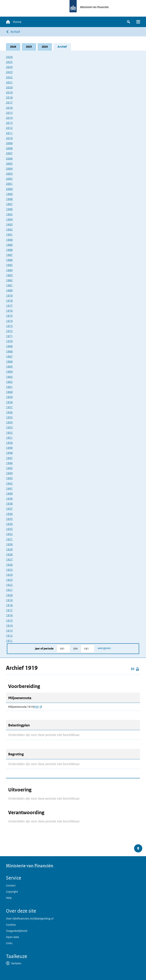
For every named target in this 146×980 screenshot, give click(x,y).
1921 (9, 590)
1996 (9, 209)
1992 (9, 229)
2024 (45, 47)
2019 (9, 92)
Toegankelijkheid (17, 931)
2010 (9, 138)
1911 (9, 641)
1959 (9, 397)
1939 (9, 498)
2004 (9, 169)
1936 (9, 514)
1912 (9, 636)
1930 (9, 544)
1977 (9, 306)
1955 (9, 417)
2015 (9, 113)
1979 (9, 296)
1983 (9, 275)
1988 (9, 250)
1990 (9, 240)
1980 (9, 290)
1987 (9, 255)
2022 (9, 77)
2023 (9, 72)
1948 (9, 453)
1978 (9, 301)
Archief (15, 32)
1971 (9, 336)
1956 (9, 412)
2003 (9, 174)
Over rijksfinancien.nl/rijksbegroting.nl (30, 918)
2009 (9, 143)
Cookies (11, 925)
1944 (9, 473)
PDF (38, 707)
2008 (9, 148)
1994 (9, 219)
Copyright (12, 892)
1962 (9, 382)
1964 (9, 372)
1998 (9, 199)
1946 (9, 463)
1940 (9, 493)
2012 (9, 128)
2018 (9, 98)
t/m (76, 649)
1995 (9, 214)
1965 (9, 366)
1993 (9, 224)
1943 (9, 478)
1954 (9, 422)
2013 (9, 123)
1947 (9, 458)
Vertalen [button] (16, 963)
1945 (9, 468)
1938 (9, 504)
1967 (9, 356)
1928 (9, 554)
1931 (9, 539)
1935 (9, 519)
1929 (9, 549)
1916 (9, 615)
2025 (29, 47)
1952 (9, 433)
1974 (9, 321)
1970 (9, 341)
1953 (9, 428)
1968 (9, 351)
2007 (9, 153)
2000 (9, 189)
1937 (9, 509)
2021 (9, 82)
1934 (9, 524)
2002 (9, 179)
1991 (9, 235)
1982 (9, 280)
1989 (9, 245)
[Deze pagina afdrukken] (137, 669)
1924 (9, 575)
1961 (9, 387)
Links (9, 943)
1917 (9, 610)
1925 (9, 570)
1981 (9, 285)
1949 (9, 448)
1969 (9, 346)
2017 (9, 103)
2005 (9, 163)
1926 (9, 565)
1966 (9, 361)
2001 (9, 184)
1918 (9, 605)
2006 (9, 158)
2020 (9, 87)
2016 (9, 108)
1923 (9, 580)
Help (9, 898)
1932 (9, 534)
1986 (9, 260)
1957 (9, 407)
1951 (9, 438)
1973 (9, 326)
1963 (9, 377)
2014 (9, 118)
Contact (11, 885)
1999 (9, 194)
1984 (9, 270)
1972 (9, 331)
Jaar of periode (44, 649)
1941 (9, 488)
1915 (9, 620)
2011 (9, 133)
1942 (9, 483)
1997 (9, 204)
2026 (13, 47)
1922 (9, 585)
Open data (12, 937)
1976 (9, 311)
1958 (9, 402)
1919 (9, 600)
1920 (9, 595)
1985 (9, 265)
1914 (9, 625)
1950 (9, 443)
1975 (9, 316)
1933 (9, 529)
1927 (9, 560)
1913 (9, 631)
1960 (9, 392)
